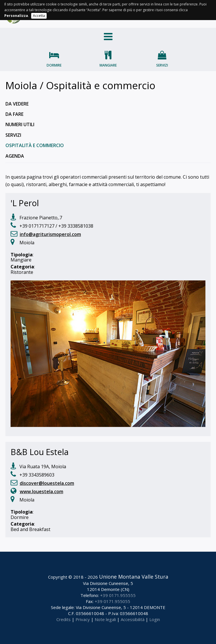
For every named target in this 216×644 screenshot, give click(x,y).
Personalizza (16, 16)
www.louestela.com (41, 491)
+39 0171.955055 (112, 601)
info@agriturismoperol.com (50, 234)
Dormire (54, 65)
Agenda (15, 156)
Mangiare (108, 65)
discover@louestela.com (47, 483)
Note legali (105, 619)
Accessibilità (133, 619)
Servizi (162, 65)
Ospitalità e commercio (35, 145)
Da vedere (17, 104)
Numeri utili (20, 124)
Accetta (39, 16)
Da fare (14, 114)
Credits (64, 619)
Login (155, 619)
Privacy (83, 619)
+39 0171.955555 (118, 595)
